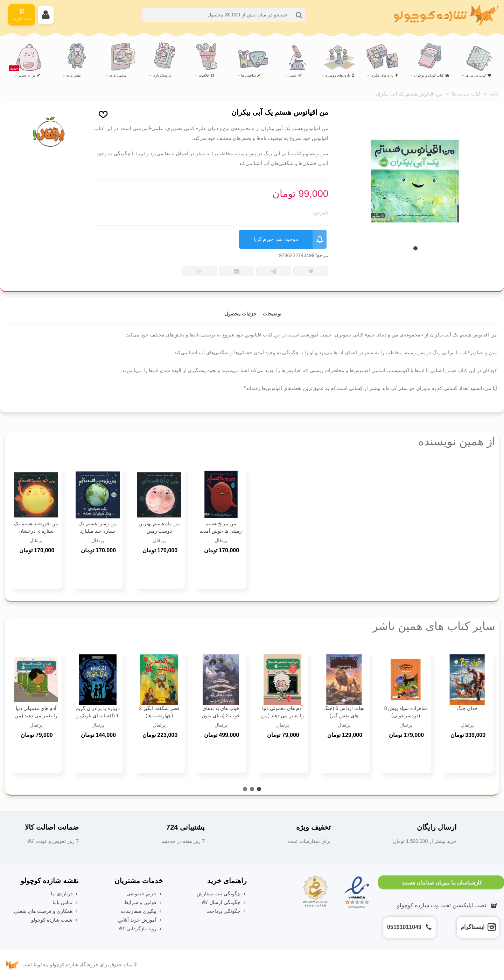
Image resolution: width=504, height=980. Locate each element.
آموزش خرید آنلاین (140, 920)
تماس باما (66, 903)
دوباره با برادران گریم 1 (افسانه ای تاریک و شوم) (98, 716)
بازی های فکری (385, 75)
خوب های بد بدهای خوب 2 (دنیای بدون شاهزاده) (221, 716)
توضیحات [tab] (272, 314)
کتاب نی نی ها (478, 75)
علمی (295, 75)
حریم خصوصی (145, 894)
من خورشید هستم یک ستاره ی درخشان (36, 527)
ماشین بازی (118, 75)
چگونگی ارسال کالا (224, 903)
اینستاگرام (472, 927)
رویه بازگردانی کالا (141, 929)
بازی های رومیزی (340, 75)
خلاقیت (206, 75)
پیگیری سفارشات (142, 911)
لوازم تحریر (24, 72)
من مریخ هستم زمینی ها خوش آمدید (221, 527)
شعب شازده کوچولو (55, 920)
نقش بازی (74, 75)
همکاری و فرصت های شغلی (46, 911)
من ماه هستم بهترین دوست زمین (159, 527)
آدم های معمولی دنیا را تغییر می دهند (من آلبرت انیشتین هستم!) (282, 716)
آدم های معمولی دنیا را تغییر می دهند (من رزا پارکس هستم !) (36, 716)
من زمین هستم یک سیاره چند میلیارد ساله (98, 531)
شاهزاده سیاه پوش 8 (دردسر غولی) (406, 712)
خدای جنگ (467, 708)
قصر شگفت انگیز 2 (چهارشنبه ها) (159, 712)
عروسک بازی (162, 75)
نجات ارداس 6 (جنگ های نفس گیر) (344, 712)
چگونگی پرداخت (227, 911)
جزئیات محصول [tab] (241, 314)
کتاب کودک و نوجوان (431, 75)
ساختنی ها (251, 75)
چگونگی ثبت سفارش (222, 894)
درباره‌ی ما (65, 894)
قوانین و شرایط (143, 903)
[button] (415, 248)
